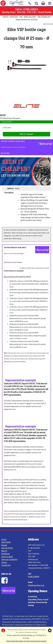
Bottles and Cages (30, 17)
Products (6, 17)
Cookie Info (6, 565)
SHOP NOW (6, 542)
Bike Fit (4, 551)
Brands (4, 545)
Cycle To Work (7, 557)
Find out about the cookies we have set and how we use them (26, 641)
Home (4, 539)
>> (52, 24)
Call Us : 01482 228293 (27, 9)
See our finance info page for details (17, 277)
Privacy (4, 562)
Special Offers (7, 548)
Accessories (14, 17)
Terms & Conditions (9, 559)
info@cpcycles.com (36, 585)
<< (44, 24)
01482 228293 (34, 577)
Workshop (6, 554)
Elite (21, 17)
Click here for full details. (13, 262)
